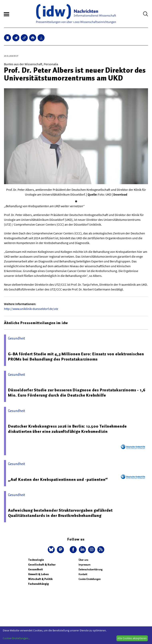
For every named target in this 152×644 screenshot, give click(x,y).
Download (120, 194)
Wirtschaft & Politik (40, 579)
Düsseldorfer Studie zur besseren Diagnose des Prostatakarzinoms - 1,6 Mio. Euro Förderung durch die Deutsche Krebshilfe (77, 393)
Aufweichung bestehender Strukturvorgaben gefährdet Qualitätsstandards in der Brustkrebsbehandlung (60, 513)
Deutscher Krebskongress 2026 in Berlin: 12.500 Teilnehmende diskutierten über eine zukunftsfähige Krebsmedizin (67, 429)
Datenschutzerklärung (90, 569)
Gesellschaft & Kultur (42, 565)
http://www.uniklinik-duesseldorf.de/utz (31, 309)
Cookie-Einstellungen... (16, 638)
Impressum (84, 565)
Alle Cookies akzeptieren (132, 638)
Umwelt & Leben (38, 574)
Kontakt (83, 574)
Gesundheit (35, 569)
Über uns (83, 560)
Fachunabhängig (38, 584)
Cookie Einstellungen (90, 579)
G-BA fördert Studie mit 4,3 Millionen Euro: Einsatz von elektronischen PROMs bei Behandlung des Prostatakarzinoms (76, 357)
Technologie (36, 560)
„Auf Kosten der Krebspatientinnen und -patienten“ (58, 479)
